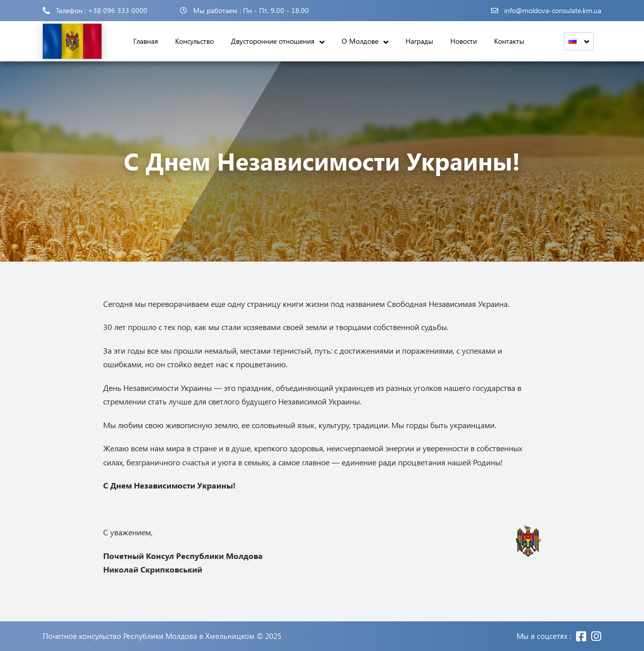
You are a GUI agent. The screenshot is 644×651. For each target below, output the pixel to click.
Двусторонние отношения (273, 41)
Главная (146, 41)
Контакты (509, 41)
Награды (419, 41)
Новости (464, 41)
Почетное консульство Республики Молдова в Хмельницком (149, 636)
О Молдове (360, 41)
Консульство (194, 41)
